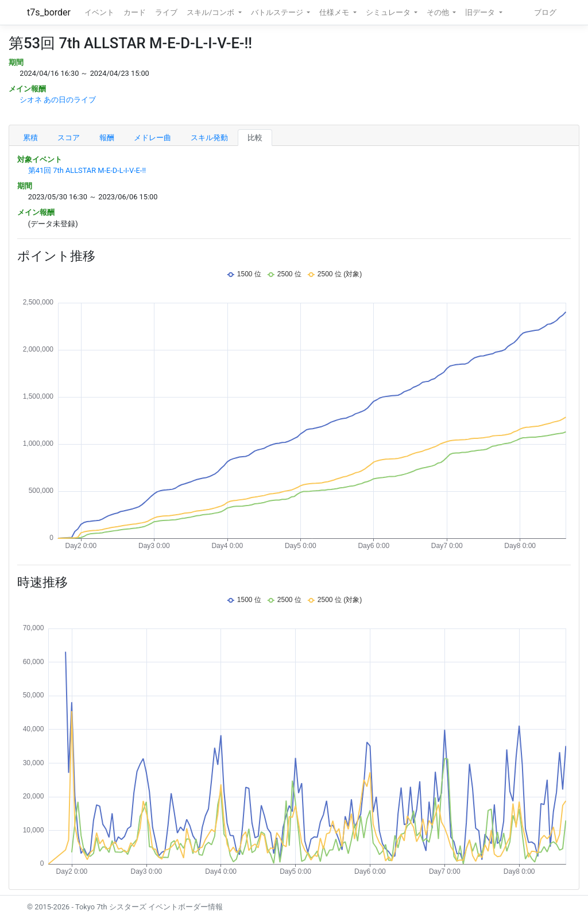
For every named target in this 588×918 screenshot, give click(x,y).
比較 (255, 138)
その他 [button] (439, 12)
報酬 (107, 138)
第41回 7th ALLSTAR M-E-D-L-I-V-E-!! (87, 170)
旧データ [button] (481, 12)
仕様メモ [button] (335, 12)
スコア (69, 138)
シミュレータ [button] (389, 12)
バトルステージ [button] (278, 12)
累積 (30, 138)
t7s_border (49, 12)
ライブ (166, 12)
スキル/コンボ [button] (211, 12)
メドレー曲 (152, 138)
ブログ (545, 12)
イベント (99, 12)
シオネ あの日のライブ (58, 100)
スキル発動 (209, 138)
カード (135, 12)
